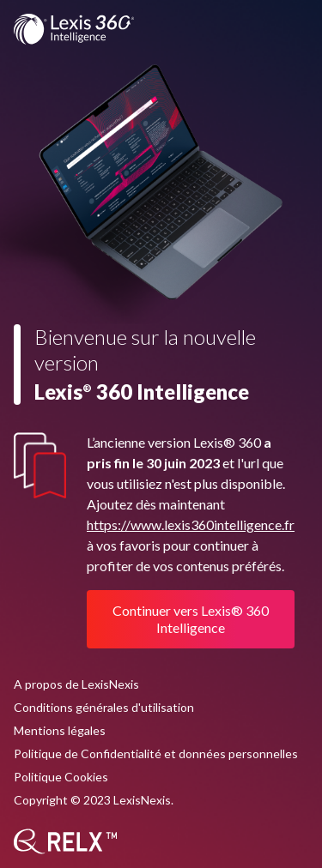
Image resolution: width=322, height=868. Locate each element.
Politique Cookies (61, 777)
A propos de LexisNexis (76, 684)
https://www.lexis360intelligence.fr (191, 524)
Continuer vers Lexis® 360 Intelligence (191, 619)
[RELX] (65, 841)
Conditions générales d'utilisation (104, 707)
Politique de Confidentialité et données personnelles (156, 753)
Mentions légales (60, 730)
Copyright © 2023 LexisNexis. (94, 800)
